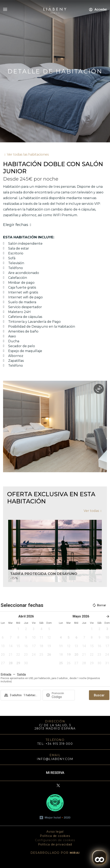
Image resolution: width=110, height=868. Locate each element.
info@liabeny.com (55, 759)
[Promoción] (62, 697)
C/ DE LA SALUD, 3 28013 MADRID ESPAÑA (55, 727)
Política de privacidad (55, 844)
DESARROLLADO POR (55, 853)
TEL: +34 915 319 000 (55, 744)
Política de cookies (55, 836)
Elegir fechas (16, 225)
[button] (6, 427)
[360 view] (99, 389)
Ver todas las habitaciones (28, 154)
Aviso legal (55, 832)
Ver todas (91, 511)
